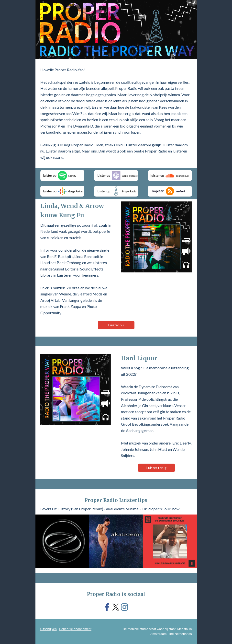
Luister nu (116, 325)
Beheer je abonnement (75, 629)
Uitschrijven (49, 629)
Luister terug (156, 468)
